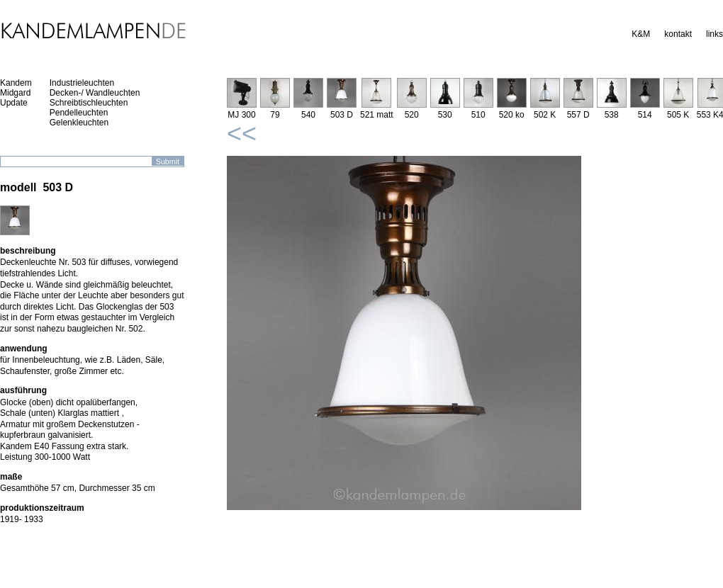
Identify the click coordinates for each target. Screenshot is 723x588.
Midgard (15, 93)
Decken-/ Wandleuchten (95, 93)
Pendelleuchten (79, 113)
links (714, 34)
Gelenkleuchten (79, 123)
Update (14, 103)
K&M (641, 34)
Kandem (16, 83)
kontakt (678, 34)
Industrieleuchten (82, 83)
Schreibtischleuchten (89, 103)
